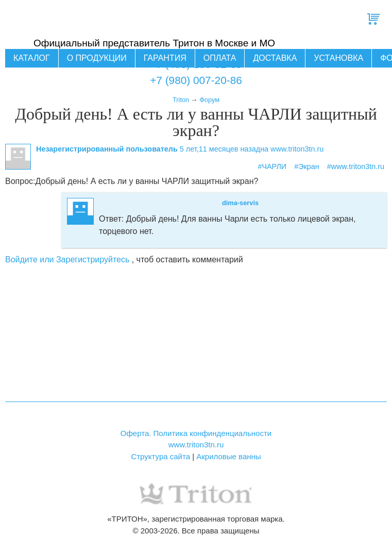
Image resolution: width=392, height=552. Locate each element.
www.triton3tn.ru (196, 445)
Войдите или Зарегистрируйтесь (67, 260)
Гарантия (165, 58)
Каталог (32, 58)
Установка (338, 58)
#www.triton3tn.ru (356, 166)
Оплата (220, 58)
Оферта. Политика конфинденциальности (196, 433)
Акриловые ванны (228, 456)
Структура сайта (160, 456)
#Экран (307, 166)
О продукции (97, 58)
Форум (209, 100)
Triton (181, 100)
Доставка (275, 58)
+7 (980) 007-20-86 (196, 80)
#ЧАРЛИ (272, 166)
